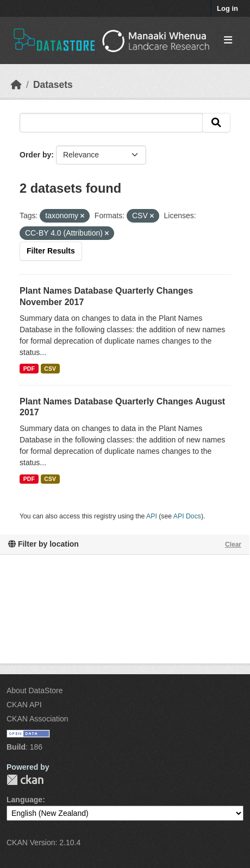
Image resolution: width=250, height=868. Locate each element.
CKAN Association (37, 719)
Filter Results (51, 251)
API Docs (187, 516)
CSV (50, 369)
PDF (29, 369)
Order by (35, 155)
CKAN (25, 780)
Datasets (53, 85)
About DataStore (35, 690)
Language (24, 800)
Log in (227, 8)
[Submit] (216, 123)
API (152, 516)
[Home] (16, 85)
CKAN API (24, 705)
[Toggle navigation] (228, 40)
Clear (233, 544)
